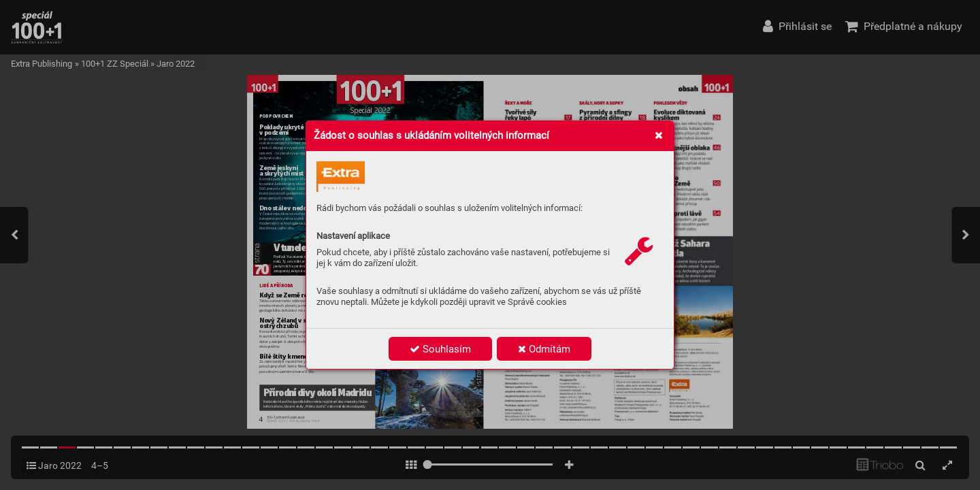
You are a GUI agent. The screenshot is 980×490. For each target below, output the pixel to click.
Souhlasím (440, 349)
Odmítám (544, 349)
